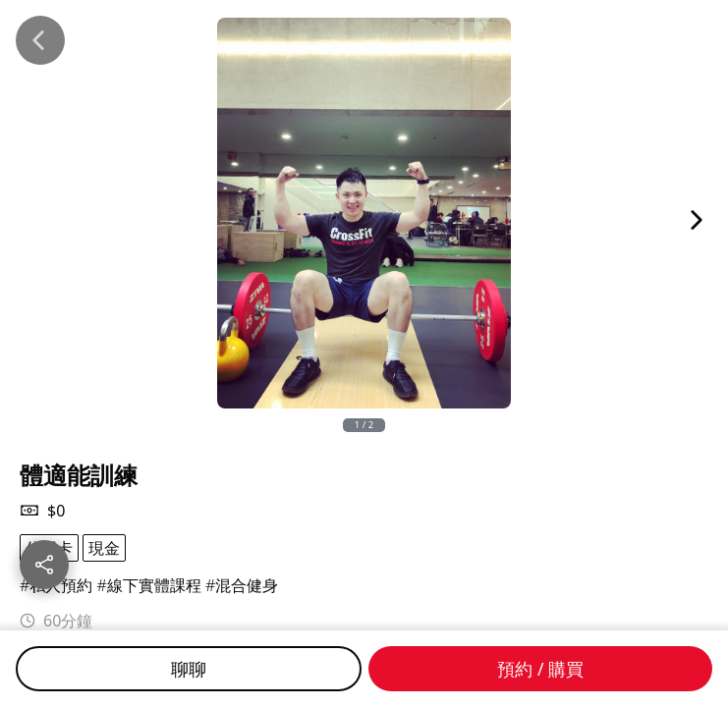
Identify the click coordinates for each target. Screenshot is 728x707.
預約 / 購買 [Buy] (540, 669)
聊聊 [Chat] (189, 669)
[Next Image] (697, 220)
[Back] (40, 40)
